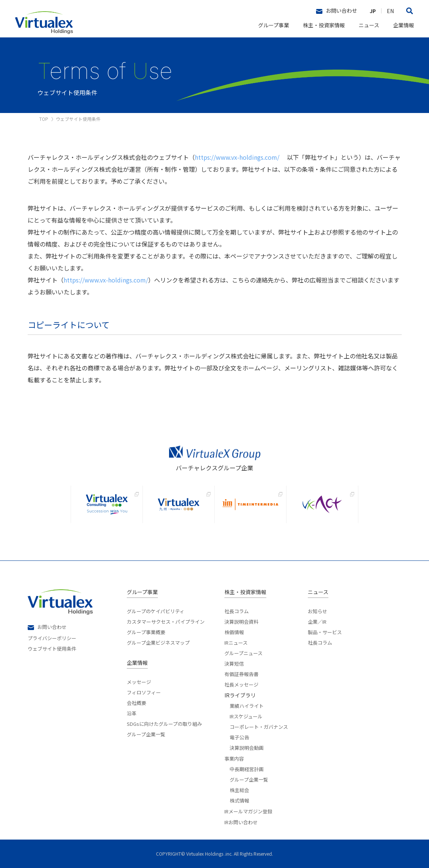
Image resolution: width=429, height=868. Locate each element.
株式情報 (239, 800)
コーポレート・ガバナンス (259, 726)
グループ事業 (274, 25)
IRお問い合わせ (241, 822)
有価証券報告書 (241, 673)
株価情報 (234, 632)
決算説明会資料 (241, 621)
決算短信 (234, 663)
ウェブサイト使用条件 (52, 648)
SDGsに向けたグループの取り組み (164, 723)
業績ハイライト (247, 705)
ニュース (369, 25)
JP (373, 11)
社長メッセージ (241, 684)
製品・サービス (325, 632)
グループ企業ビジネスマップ (158, 642)
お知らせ (318, 611)
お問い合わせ (337, 11)
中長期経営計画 (247, 768)
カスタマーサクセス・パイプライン (166, 621)
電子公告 (239, 737)
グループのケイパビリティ (156, 611)
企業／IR (317, 621)
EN (390, 11)
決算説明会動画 (247, 747)
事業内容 (234, 759)
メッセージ (139, 682)
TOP (44, 119)
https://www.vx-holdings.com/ (237, 157)
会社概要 (137, 702)
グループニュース (243, 652)
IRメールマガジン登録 (248, 811)
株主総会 (239, 789)
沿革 (132, 713)
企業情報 (404, 25)
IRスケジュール (246, 716)
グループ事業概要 (146, 632)
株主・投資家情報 (324, 25)
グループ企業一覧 (146, 734)
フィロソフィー (144, 692)
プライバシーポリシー (52, 638)
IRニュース (236, 642)
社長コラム (237, 611)
